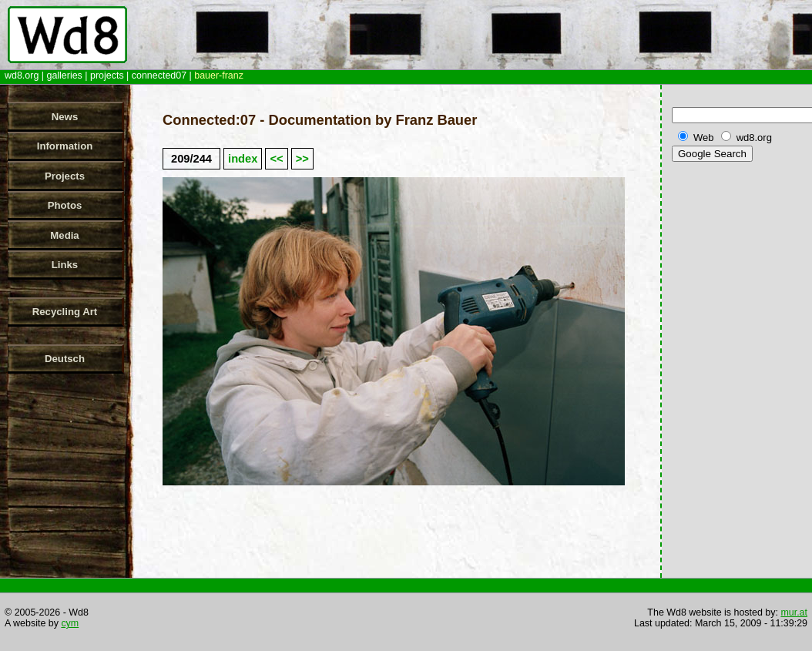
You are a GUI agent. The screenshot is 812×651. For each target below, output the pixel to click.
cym (70, 623)
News (65, 117)
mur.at (794, 612)
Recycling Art (65, 312)
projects (107, 76)
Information (65, 146)
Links (65, 265)
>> (302, 159)
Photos (65, 205)
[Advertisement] (739, 408)
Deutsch (65, 359)
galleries (64, 76)
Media (64, 235)
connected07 (159, 76)
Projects (65, 176)
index (243, 159)
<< (276, 159)
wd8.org (22, 76)
